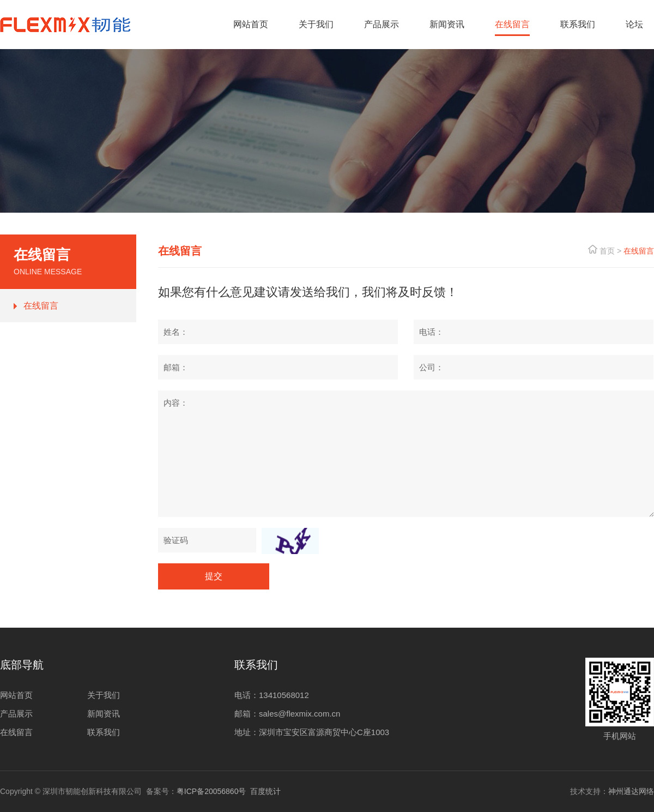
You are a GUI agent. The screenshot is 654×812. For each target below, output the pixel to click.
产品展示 (16, 714)
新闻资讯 (104, 714)
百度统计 (265, 791)
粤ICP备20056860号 (211, 791)
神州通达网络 (631, 791)
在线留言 (41, 306)
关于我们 (104, 695)
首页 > (610, 251)
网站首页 (16, 695)
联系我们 (104, 732)
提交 (214, 576)
